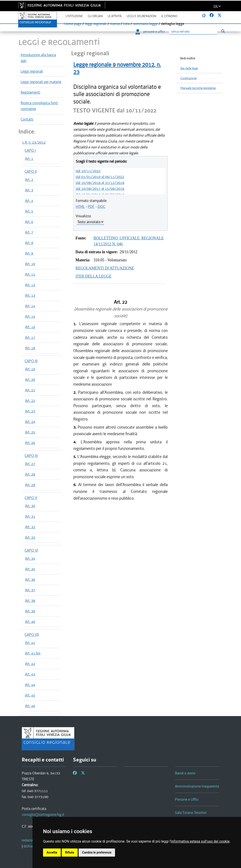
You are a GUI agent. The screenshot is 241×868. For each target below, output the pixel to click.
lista (126, 24)
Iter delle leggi (189, 68)
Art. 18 (30, 348)
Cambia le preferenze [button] (97, 852)
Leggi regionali (32, 71)
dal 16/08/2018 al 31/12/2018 (100, 183)
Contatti (27, 119)
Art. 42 (30, 664)
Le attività (115, 16)
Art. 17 (30, 337)
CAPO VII (32, 635)
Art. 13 (30, 295)
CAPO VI (31, 550)
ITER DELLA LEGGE (94, 276)
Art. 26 (30, 443)
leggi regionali (96, 24)
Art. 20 (30, 380)
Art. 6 (29, 222)
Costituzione (189, 78)
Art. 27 (30, 464)
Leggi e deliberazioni (141, 16)
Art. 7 (29, 232)
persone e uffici (150, 32)
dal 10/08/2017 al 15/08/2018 (100, 189)
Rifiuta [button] (70, 852)
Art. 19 (30, 369)
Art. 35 (30, 569)
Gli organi (95, 16)
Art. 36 (30, 579)
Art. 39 (30, 611)
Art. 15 (30, 316)
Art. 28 (30, 474)
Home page (73, 24)
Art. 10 (30, 264)
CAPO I (30, 150)
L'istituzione (74, 16)
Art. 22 (30, 401)
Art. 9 (29, 253)
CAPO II (31, 171)
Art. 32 (30, 527)
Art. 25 (30, 432)
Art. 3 (29, 190)
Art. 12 (30, 285)
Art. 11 (30, 274)
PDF (91, 207)
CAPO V (31, 498)
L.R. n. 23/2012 (34, 142)
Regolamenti (30, 92)
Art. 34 (30, 558)
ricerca (115, 24)
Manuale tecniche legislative (198, 88)
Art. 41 (30, 643)
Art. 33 (30, 537)
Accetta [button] (52, 852)
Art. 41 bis (33, 653)
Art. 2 (29, 180)
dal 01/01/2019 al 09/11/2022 (100, 177)
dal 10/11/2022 (88, 171)
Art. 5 (29, 211)
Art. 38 (30, 601)
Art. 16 (30, 327)
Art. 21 (30, 390)
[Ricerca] (193, 32)
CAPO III (31, 361)
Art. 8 (29, 243)
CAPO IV (31, 456)
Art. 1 (29, 159)
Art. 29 (30, 485)
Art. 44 (30, 685)
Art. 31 (30, 516)
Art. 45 (30, 695)
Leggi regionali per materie (41, 82)
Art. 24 (30, 422)
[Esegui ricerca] (223, 31)
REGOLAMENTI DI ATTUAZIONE (105, 268)
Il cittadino (169, 16)
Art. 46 (30, 706)
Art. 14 (30, 306)
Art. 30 (30, 506)
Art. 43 (30, 674)
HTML (80, 207)
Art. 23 (30, 411)
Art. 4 (29, 201)
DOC (102, 207)
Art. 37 (30, 590)
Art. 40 (30, 622)
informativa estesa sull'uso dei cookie (200, 841)
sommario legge (145, 24)
